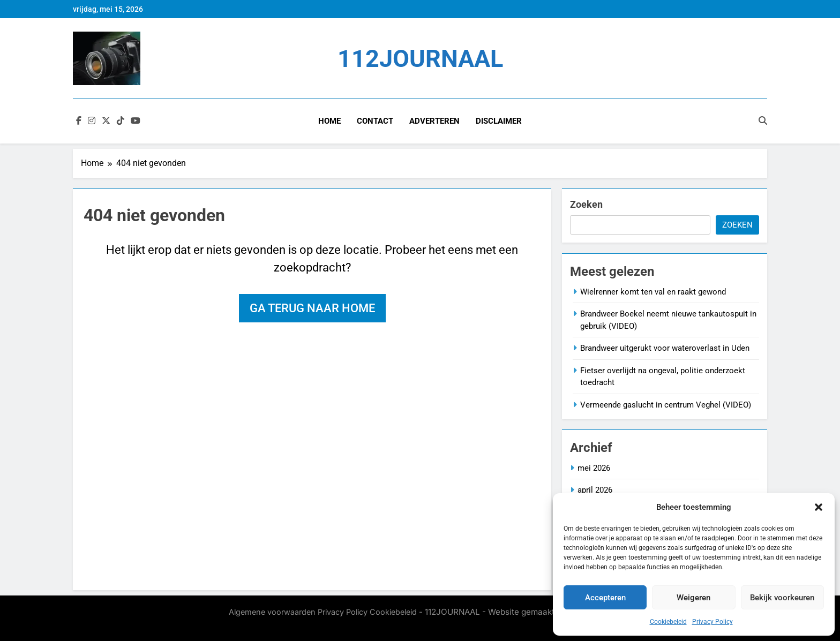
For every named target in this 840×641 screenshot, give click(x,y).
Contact (375, 121)
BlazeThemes (327, 624)
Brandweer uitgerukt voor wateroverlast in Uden (665, 348)
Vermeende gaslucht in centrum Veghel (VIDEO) (666, 405)
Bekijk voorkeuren (782, 598)
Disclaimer (499, 121)
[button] (819, 507)
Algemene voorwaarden (272, 612)
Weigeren (693, 598)
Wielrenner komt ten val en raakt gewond (653, 292)
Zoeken (586, 204)
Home (329, 121)
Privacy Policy (712, 622)
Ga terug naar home (312, 308)
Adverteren (434, 121)
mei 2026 (594, 468)
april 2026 (595, 490)
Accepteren (605, 598)
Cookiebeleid (668, 622)
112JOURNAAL (420, 59)
